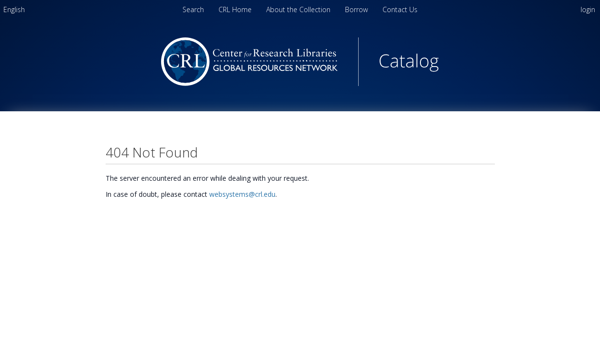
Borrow (357, 9)
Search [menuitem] (193, 9)
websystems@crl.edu (242, 194)
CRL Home (236, 9)
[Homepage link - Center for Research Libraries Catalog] (300, 83)
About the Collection (299, 9)
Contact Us (400, 9)
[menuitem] (14, 9)
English (14, 9)
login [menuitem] (588, 9)
